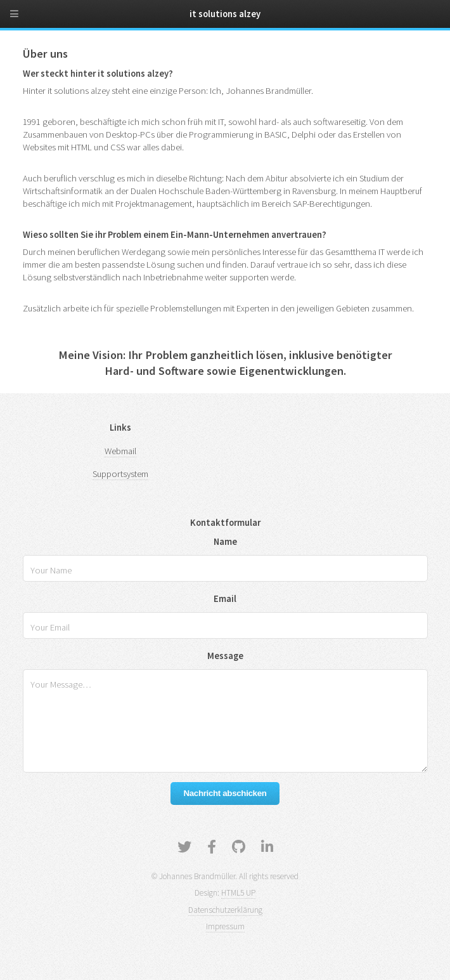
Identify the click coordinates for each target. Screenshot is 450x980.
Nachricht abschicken (225, 793)
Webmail (120, 451)
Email (225, 599)
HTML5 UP (238, 893)
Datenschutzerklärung (225, 910)
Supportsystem (120, 474)
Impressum (225, 926)
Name (225, 542)
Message (225, 656)
